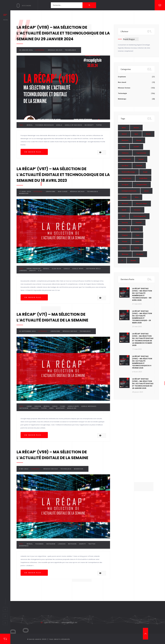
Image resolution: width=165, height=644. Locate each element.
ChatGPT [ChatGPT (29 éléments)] (136, 147)
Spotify (33, 271)
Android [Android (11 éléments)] (124, 134)
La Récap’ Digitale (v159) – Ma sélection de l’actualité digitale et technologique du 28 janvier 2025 (143, 384)
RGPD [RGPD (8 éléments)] (124, 216)
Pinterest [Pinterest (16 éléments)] (137, 210)
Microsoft (89, 125)
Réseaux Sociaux (55, 50)
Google (59, 125)
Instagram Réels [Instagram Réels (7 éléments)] (142, 185)
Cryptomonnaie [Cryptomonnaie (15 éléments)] (141, 153)
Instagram (24, 408)
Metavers (72, 544)
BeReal (30, 125)
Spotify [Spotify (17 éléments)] (137, 229)
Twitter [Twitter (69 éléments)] (137, 248)
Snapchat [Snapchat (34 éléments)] (139, 223)
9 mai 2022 (24, 469)
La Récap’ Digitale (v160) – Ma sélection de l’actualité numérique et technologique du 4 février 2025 (142, 362)
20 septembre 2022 (27, 331)
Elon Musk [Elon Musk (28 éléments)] (125, 166)
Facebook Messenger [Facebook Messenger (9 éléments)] (128, 172)
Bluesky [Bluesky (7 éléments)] (139, 140)
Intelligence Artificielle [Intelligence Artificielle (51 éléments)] (129, 191)
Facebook (40, 544)
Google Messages (89, 406)
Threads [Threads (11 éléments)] (124, 242)
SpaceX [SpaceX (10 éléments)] (124, 229)
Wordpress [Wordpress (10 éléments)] (140, 254)
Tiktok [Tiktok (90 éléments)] (137, 242)
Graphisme (51, 192)
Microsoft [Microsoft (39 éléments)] (125, 204)
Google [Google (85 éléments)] (145, 172)
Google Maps (78, 269)
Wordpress (24, 546)
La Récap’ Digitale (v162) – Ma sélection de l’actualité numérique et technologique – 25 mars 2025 (142, 317)
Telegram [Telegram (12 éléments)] (125, 235)
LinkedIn (23, 271)
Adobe (29, 406)
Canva (55, 406)
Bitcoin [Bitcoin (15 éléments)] (148, 134)
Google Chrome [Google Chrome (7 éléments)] (127, 178)
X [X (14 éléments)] (122, 260)
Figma (63, 406)
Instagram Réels (93, 269)
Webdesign (24, 193)
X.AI (40, 271)
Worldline (72, 408)
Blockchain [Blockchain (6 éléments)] (125, 140)
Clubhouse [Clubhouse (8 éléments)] (125, 153)
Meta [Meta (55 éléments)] (137, 197)
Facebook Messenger (45, 125)
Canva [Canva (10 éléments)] (124, 147)
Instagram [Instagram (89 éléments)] (125, 185)
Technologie (70, 50)
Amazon (38, 406)
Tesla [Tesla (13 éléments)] (138, 235)
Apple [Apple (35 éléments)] (136, 134)
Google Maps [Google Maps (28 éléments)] (143, 178)
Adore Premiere (34, 269)
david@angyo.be (70, 623)
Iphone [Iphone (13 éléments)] (146, 191)
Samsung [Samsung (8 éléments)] (125, 223)
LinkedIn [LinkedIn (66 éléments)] (124, 197)
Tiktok (99, 125)
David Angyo (129, 39)
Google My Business (74, 125)
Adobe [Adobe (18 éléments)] (124, 128)
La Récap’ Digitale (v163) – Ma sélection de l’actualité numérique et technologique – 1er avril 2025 (142, 294)
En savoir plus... (34, 152)
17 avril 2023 (25, 192)
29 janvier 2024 (26, 50)
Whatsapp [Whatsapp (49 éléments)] (125, 254)
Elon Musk (57, 269)
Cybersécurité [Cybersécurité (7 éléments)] (126, 159)
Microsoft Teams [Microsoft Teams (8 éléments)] (142, 204)
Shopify (82, 544)
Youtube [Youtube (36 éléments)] (133, 260)
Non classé (63, 192)
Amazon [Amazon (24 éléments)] (136, 128)
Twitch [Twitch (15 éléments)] (124, 248)
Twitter (92, 544)
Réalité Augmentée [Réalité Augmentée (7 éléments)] (140, 216)
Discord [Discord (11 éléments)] (141, 159)
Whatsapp (60, 408)
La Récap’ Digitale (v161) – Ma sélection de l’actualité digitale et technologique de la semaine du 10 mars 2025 (143, 339)
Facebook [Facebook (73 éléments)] (139, 166)
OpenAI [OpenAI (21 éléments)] (124, 210)
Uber (51, 408)
